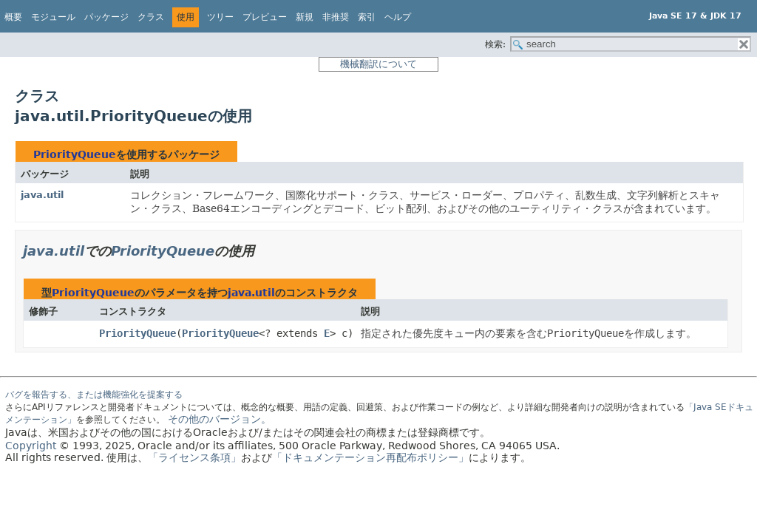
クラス (151, 17)
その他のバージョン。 (220, 419)
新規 (305, 17)
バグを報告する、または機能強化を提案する (94, 395)
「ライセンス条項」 (194, 457)
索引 (367, 17)
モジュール (53, 17)
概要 (13, 17)
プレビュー (265, 17)
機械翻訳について (378, 64)
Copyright (31, 446)
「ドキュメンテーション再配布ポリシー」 (370, 457)
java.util (42, 195)
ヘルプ (398, 17)
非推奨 (336, 17)
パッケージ (106, 17)
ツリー (220, 17)
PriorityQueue (75, 154)
